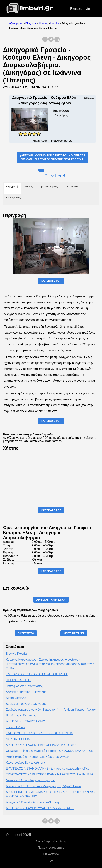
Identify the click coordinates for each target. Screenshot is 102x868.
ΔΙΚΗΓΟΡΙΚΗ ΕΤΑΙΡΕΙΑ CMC (25, 721)
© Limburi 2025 (18, 835)
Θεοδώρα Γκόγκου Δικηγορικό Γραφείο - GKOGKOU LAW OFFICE (50, 751)
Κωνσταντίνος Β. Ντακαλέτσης (26, 763)
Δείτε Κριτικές (74, 633)
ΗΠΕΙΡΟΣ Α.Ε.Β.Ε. (18, 680)
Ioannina (55, 23)
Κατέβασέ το (53, 441)
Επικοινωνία (80, 9)
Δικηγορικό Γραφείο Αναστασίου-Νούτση (32, 802)
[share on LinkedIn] (57, 41)
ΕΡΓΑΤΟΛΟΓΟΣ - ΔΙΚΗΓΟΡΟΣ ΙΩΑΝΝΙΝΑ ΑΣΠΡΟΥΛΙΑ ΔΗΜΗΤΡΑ (50, 774)
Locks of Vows (15, 727)
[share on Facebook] (45, 41)
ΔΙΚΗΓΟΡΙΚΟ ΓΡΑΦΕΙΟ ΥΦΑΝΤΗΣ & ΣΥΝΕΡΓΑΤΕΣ (40, 808)
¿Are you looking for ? (52, 158)
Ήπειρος (43, 23)
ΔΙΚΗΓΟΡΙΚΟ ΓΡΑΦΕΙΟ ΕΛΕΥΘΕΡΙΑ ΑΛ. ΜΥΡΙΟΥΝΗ (41, 745)
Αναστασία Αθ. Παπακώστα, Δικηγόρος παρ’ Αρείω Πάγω (43, 786)
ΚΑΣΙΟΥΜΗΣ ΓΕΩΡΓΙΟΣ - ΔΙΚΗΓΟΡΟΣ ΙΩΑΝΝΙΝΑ (39, 733)
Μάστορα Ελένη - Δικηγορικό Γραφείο (30, 780)
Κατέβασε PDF (51, 281)
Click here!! (55, 176)
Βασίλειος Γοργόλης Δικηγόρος (26, 704)
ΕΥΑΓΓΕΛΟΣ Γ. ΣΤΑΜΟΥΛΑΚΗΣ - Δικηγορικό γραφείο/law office (48, 768)
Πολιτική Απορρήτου (51, 848)
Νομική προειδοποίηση (51, 841)
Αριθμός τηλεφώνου (51, 600)
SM (51, 861)
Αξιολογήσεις (16, 23)
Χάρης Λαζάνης (16, 698)
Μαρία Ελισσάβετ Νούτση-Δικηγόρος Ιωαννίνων (37, 757)
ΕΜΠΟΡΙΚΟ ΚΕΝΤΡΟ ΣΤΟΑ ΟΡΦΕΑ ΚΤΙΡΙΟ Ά (37, 674)
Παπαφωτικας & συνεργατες (24, 686)
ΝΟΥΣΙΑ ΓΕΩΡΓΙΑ (18, 739)
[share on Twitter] (51, 41)
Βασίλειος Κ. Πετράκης (21, 715)
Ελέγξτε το (26, 633)
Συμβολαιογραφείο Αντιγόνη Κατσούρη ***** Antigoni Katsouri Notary (51, 710)
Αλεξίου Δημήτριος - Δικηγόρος (26, 692)
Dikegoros (31, 23)
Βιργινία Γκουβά (16, 654)
